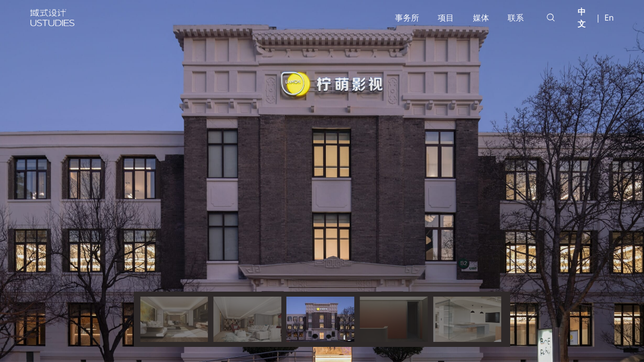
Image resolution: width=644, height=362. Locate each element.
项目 (446, 18)
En (609, 18)
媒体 (481, 18)
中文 (582, 18)
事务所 (407, 18)
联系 (516, 18)
